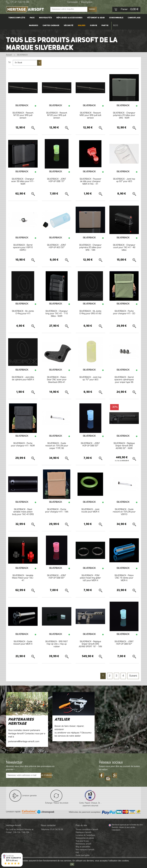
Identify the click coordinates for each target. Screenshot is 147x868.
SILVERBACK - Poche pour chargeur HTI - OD (124, 312)
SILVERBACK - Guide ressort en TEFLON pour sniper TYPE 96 (57, 446)
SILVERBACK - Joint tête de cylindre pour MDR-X (23, 379)
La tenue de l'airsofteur (85, 835)
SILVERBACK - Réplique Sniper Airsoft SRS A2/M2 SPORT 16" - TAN (90, 644)
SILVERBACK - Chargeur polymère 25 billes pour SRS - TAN (90, 248)
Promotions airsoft (83, 844)
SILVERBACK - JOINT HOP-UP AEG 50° (57, 246)
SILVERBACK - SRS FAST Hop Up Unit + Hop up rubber (57, 644)
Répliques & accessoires (70, 18)
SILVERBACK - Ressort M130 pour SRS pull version (23, 115)
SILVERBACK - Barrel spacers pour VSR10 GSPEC (23, 248)
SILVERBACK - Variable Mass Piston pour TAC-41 (23, 578)
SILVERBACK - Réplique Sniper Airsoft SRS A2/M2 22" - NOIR (124, 446)
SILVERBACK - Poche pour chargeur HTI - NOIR (23, 445)
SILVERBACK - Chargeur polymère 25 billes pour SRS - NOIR (124, 115)
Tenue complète (18, 18)
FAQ (77, 853)
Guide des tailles (83, 855)
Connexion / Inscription (80, 2)
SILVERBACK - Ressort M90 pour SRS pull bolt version (90, 115)
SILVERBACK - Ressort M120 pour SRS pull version (57, 115)
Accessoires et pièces (85, 838)
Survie (93, 25)
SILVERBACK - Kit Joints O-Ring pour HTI (23, 312)
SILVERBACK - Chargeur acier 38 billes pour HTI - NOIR (23, 182)
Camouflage (133, 18)
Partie (104, 25)
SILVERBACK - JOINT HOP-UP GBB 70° (57, 180)
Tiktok (108, 777)
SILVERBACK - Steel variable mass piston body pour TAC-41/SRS (23, 512)
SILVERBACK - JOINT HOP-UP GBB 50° (90, 445)
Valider (92, 9)
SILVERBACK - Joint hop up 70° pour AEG (90, 379)
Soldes (82, 25)
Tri (9, 62)
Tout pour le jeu (82, 841)
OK (72, 864)
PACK (33, 18)
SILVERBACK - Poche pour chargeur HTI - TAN (57, 511)
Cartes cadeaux (52, 25)
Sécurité (69, 25)
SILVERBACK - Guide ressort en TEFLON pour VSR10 (124, 512)
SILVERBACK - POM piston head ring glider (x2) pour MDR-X (90, 578)
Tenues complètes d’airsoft (87, 830)
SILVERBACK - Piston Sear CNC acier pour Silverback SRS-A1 (57, 380)
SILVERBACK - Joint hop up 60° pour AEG (124, 180)
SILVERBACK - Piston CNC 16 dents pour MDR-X (124, 578)
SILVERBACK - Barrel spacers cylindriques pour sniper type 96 (124, 380)
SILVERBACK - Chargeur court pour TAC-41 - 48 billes (124, 248)
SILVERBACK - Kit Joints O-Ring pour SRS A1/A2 (90, 312)
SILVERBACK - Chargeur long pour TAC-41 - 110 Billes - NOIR (57, 314)
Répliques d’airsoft (83, 832)
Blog (114, 25)
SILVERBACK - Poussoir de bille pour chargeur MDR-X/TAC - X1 (90, 182)
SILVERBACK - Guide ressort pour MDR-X (23, 643)
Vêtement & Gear (96, 18)
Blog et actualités (83, 847)
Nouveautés (46, 18)
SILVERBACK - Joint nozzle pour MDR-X (90, 511)
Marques (35, 25)
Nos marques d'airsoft (85, 850)
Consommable (115, 18)
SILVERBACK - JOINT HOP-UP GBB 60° (124, 643)
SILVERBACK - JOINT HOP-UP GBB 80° (57, 577)
